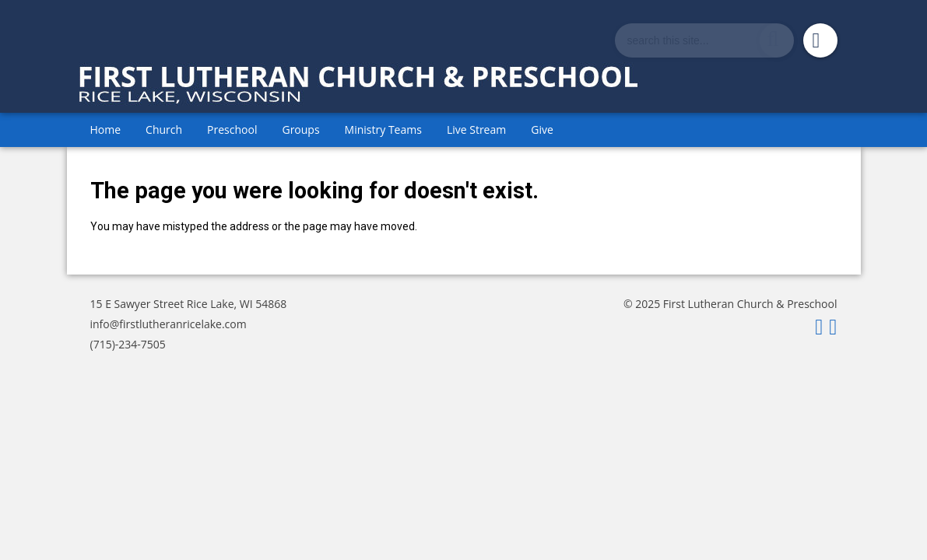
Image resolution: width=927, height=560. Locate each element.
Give (542, 129)
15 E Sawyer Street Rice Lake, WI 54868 (189, 304)
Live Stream (476, 129)
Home (106, 129)
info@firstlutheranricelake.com (169, 324)
